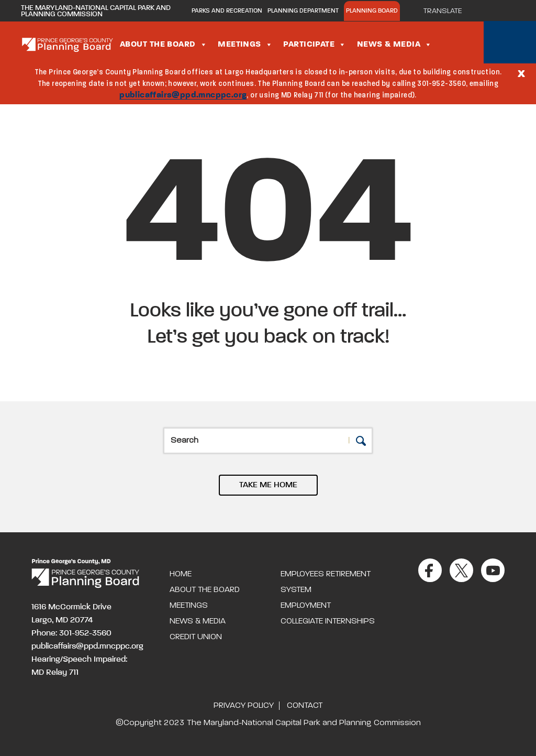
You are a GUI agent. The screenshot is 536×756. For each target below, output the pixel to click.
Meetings (245, 45)
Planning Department (303, 11)
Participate (315, 45)
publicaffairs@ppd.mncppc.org (183, 95)
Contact (305, 706)
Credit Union (196, 637)
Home (181, 574)
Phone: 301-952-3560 (71, 633)
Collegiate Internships (328, 621)
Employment (306, 606)
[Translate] (448, 11)
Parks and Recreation (227, 11)
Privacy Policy (244, 706)
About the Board (164, 45)
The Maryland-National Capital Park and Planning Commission (96, 11)
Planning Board (372, 11)
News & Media (395, 45)
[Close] (521, 73)
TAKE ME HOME (268, 485)
